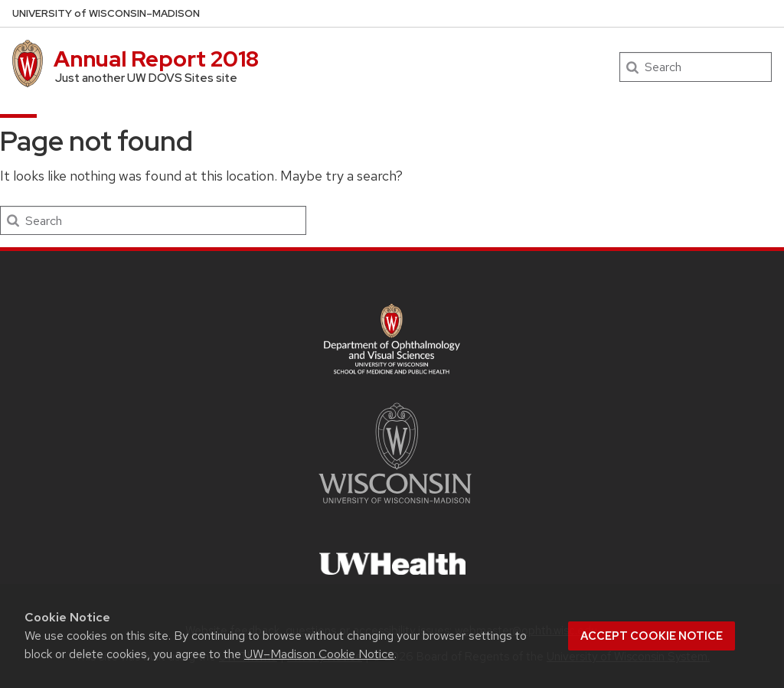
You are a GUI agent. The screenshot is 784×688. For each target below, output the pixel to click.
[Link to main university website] (395, 506)
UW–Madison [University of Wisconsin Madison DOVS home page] (106, 13)
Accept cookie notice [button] (652, 636)
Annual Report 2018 (157, 59)
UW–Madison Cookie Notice (319, 654)
